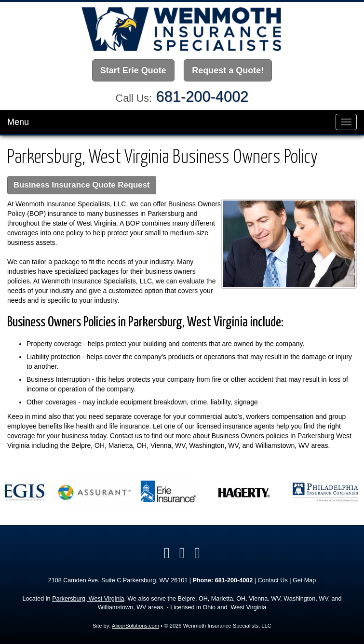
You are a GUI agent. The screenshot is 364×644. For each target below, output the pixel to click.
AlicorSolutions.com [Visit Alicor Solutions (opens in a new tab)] (135, 626)
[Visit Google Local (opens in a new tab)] (197, 553)
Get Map (304, 580)
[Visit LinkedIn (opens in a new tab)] (182, 553)
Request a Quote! (228, 70)
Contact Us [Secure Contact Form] (272, 580)
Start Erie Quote (133, 70)
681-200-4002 (202, 97)
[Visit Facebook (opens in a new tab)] (167, 553)
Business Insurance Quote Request (82, 185)
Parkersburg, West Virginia (88, 599)
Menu (18, 122)
